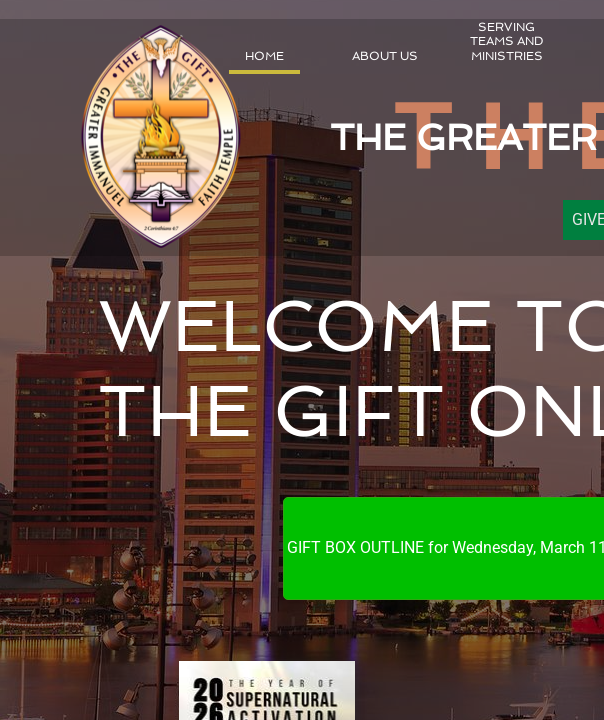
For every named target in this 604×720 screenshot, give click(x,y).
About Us (385, 56)
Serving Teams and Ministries (506, 41)
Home (264, 56)
